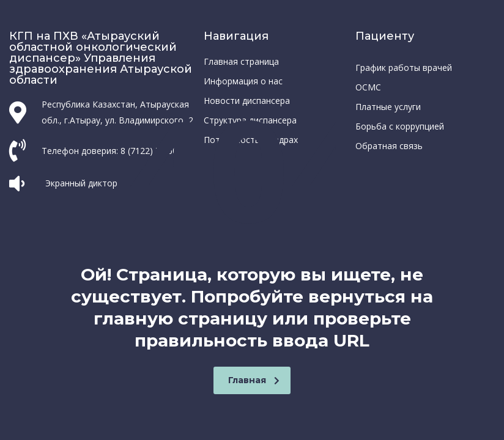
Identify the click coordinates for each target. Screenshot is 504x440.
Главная (254, 380)
